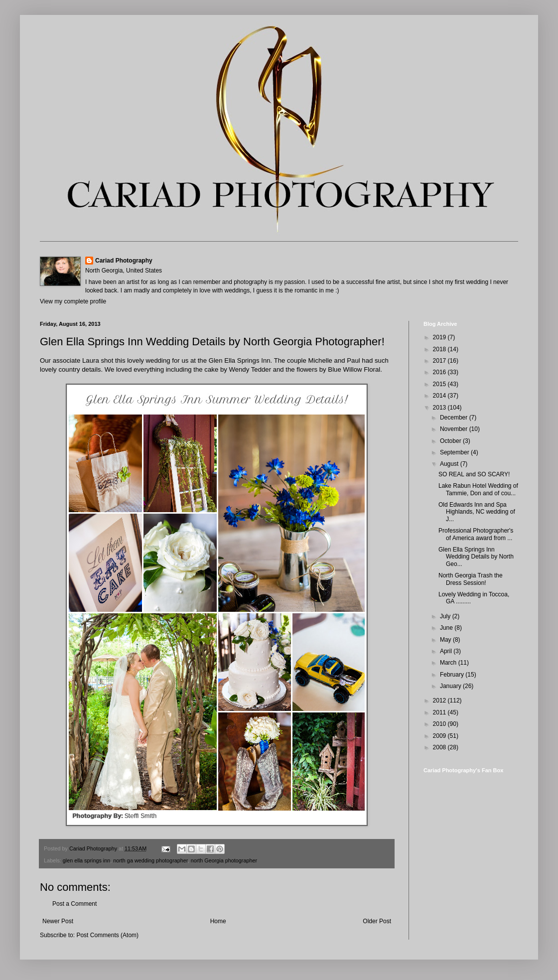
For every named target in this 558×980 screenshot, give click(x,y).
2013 (440, 408)
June (447, 628)
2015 (440, 384)
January (451, 686)
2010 (440, 724)
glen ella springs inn (86, 860)
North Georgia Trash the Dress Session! (471, 579)
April (447, 651)
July (446, 616)
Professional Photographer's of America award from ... (476, 534)
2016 (440, 372)
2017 (440, 361)
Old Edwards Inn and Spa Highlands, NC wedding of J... (477, 512)
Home (218, 921)
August (450, 464)
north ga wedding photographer (150, 860)
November (455, 429)
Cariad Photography (124, 261)
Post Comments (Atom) (107, 935)
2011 (440, 712)
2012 (440, 700)
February (453, 675)
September (455, 452)
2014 (440, 396)
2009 (440, 736)
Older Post (377, 921)
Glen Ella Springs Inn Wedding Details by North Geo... (476, 557)
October (451, 441)
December (455, 418)
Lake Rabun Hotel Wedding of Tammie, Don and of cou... (478, 489)
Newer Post (58, 921)
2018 (440, 349)
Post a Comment (74, 904)
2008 (440, 747)
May (446, 640)
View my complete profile (73, 301)
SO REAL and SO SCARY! (474, 474)
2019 (440, 337)
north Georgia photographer (224, 860)
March (449, 663)
